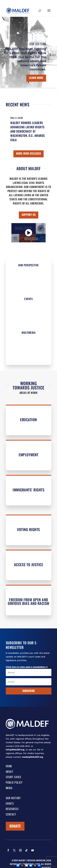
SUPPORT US (29, 215)
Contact (11, 815)
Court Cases (14, 777)
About (10, 772)
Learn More (36, 78)
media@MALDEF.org (32, 757)
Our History (38, 44)
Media (9, 788)
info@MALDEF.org (15, 750)
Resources (12, 809)
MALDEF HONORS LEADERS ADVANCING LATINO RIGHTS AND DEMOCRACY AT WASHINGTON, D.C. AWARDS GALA (28, 131)
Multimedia (28, 333)
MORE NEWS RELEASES (28, 153)
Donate (15, 826)
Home (9, 766)
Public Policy (14, 783)
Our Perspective (28, 265)
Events (28, 299)
